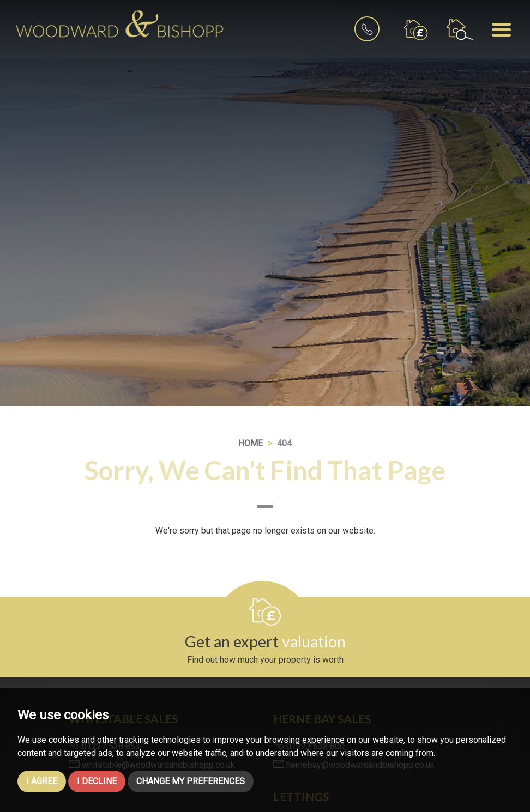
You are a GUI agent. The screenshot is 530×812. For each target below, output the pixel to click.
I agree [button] (42, 781)
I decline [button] (97, 781)
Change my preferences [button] (191, 781)
